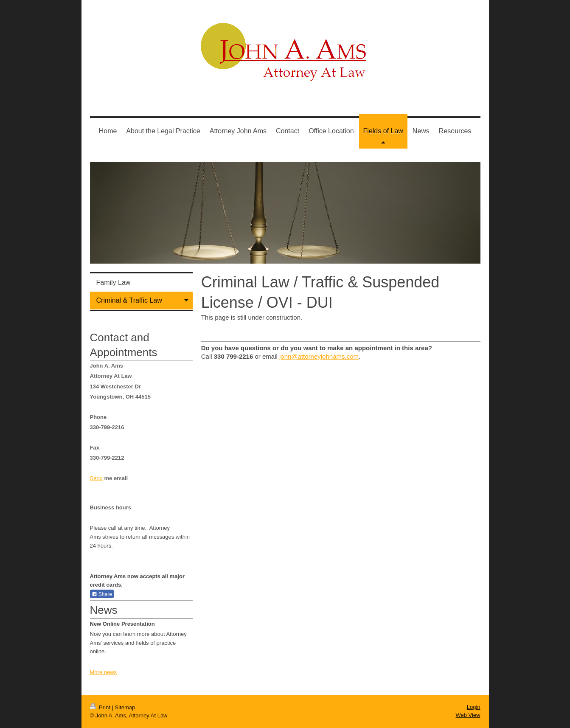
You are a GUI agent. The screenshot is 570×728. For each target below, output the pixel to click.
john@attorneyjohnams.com (319, 356)
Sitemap (125, 707)
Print (101, 707)
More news (104, 672)
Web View (468, 715)
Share (102, 594)
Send (96, 478)
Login (474, 707)
